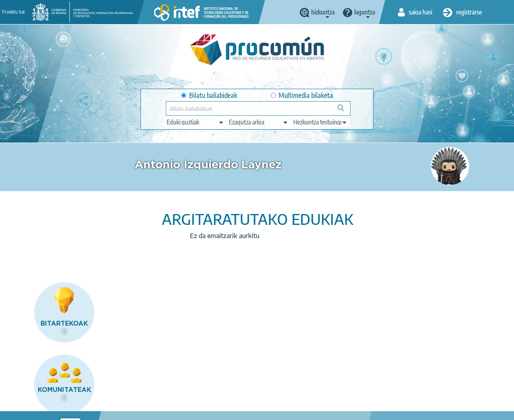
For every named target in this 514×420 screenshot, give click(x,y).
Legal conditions (105, 410)
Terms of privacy (156, 410)
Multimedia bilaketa (302, 95)
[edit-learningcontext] (320, 122)
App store (210, 379)
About (65, 410)
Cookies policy (205, 410)
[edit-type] (195, 122)
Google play (279, 379)
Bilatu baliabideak (209, 95)
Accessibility (249, 410)
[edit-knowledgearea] (259, 122)
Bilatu (344, 111)
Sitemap (285, 410)
